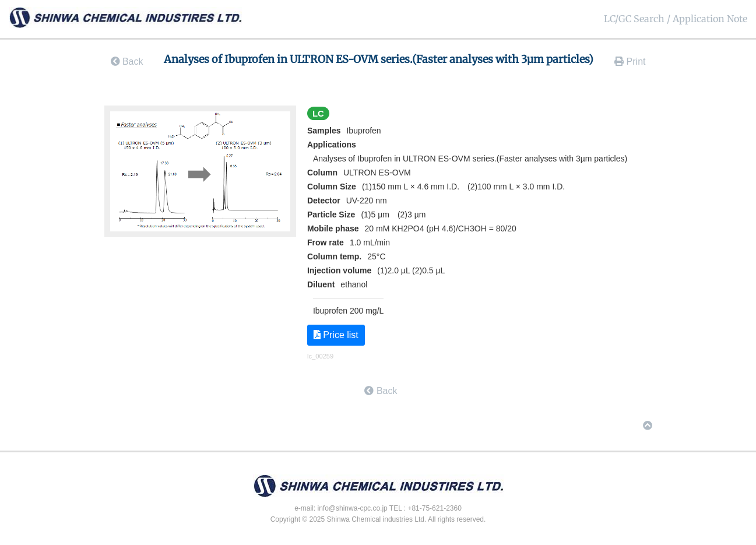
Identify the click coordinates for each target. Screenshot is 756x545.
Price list (336, 335)
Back (127, 61)
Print (630, 61)
